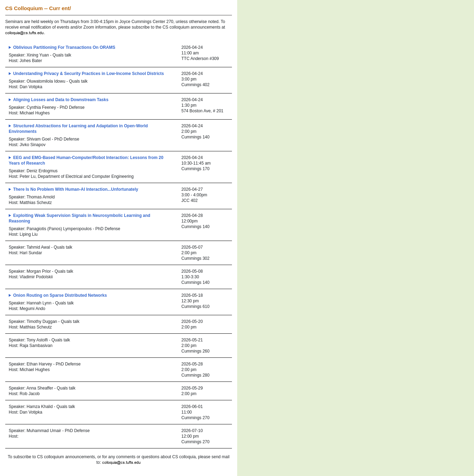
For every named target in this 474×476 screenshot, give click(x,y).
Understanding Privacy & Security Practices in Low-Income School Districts (89, 74)
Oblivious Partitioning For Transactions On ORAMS (64, 47)
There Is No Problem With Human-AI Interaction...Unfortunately (76, 189)
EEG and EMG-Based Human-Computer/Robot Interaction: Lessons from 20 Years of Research (86, 160)
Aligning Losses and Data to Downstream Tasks (61, 100)
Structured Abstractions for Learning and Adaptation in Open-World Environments (78, 129)
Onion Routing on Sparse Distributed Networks (60, 295)
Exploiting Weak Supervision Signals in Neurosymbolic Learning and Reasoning (80, 218)
